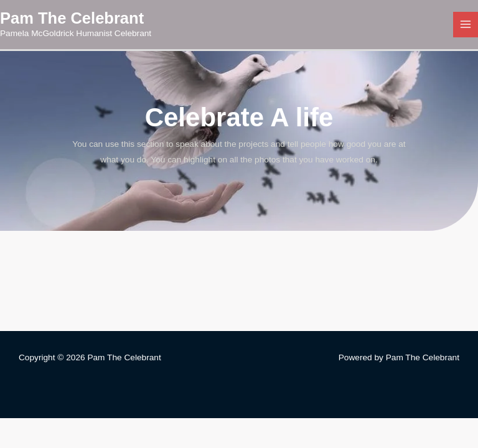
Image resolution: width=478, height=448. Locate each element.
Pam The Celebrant (72, 18)
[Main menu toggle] (466, 25)
